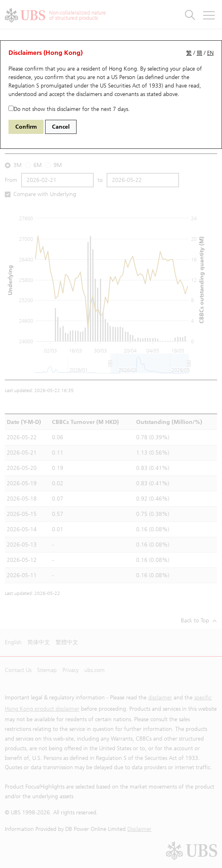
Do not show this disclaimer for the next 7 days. (69, 109)
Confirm (26, 127)
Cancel (61, 127)
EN (210, 53)
